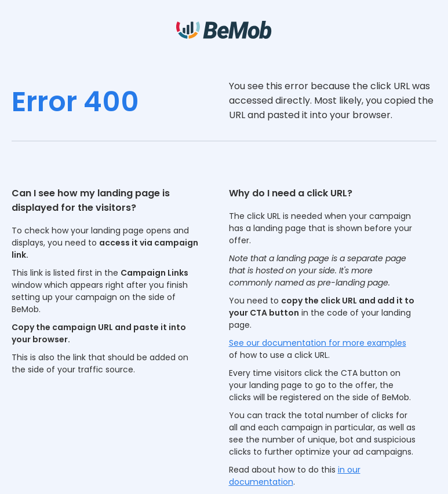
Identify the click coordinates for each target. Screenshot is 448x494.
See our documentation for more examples (318, 343)
